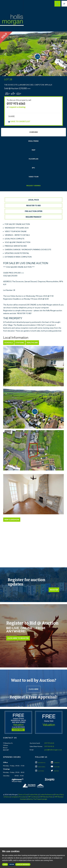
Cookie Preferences (46, 795)
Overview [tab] (34, 132)
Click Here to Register (18, 638)
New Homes (40, 767)
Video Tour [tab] (34, 177)
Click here (33, 689)
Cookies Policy (33, 795)
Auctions (40, 771)
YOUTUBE (55, 767)
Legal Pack (34, 200)
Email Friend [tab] (33, 141)
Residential (40, 763)
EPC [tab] (33, 168)
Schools (9, 343)
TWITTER (55, 771)
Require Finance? (34, 217)
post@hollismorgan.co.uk (53, 750)
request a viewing (17, 107)
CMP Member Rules (46, 797)
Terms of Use (23, 795)
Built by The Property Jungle (37, 799)
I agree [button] (5, 864)
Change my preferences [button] (23, 864)
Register (54, 590)
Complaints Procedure (19, 797)
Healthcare (32, 343)
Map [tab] (34, 150)
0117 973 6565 (16, 104)
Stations (20, 343)
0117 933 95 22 (49, 747)
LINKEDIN (55, 763)
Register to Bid (34, 205)
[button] (5, 54)
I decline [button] (12, 864)
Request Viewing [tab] (33, 186)
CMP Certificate (33, 797)
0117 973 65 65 (49, 743)
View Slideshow (12, 520)
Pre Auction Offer (34, 211)
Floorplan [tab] (33, 159)
